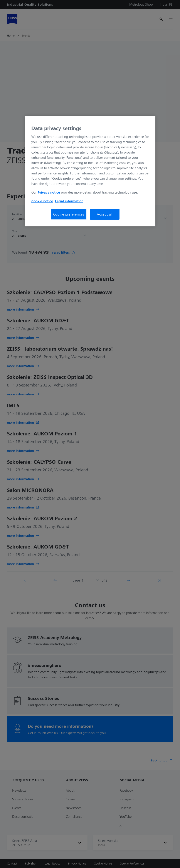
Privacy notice (49, 192)
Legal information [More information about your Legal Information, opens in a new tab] (69, 201)
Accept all (105, 214)
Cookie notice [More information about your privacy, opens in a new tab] (42, 201)
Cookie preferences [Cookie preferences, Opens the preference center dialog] (69, 214)
